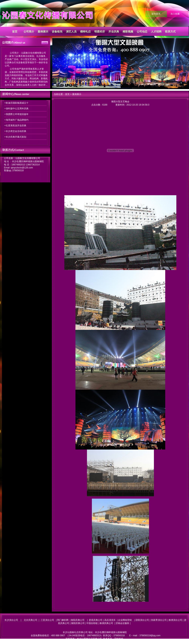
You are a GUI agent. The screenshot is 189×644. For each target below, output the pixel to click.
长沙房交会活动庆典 (16, 131)
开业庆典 (114, 32)
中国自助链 (92, 623)
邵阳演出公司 (142, 620)
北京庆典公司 (31, 620)
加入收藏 (175, 14)
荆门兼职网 (63, 620)
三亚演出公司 (47, 620)
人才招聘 (156, 32)
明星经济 (100, 32)
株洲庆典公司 (106, 623)
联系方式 (170, 32)
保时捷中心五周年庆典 (17, 109)
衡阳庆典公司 (78, 620)
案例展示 (43, 32)
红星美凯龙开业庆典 (16, 126)
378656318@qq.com (150, 636)
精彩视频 (128, 32)
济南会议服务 (122, 623)
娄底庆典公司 (96, 620)
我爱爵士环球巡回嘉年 (17, 114)
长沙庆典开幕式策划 (16, 137)
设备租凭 (57, 32)
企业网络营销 (125, 620)
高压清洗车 (110, 620)
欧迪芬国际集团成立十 (17, 103)
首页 (15, 32)
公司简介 (29, 32)
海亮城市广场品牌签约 (17, 120)
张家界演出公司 (159, 620)
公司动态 (142, 32)
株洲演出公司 (175, 620)
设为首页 (156, 14)
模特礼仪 (85, 32)
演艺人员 (71, 32)
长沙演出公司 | (14, 620)
